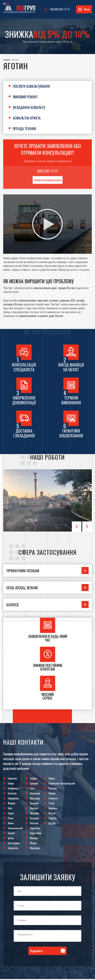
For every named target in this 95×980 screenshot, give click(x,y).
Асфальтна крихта (27, 118)
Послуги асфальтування (31, 86)
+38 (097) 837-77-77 (59, 9)
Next (87, 526)
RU (4, 4)
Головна (7, 60)
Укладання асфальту (29, 107)
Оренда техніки (24, 128)
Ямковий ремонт (25, 97)
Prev (77, 526)
